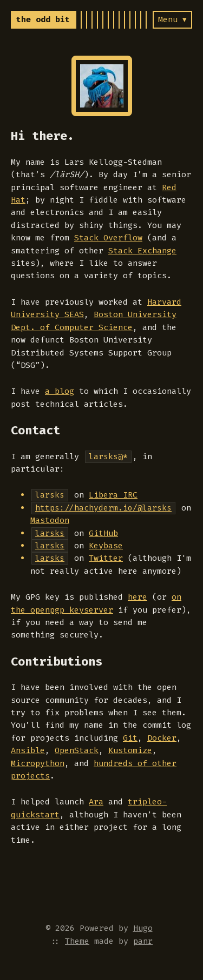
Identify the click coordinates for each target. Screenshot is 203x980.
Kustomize (130, 750)
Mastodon (50, 520)
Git (130, 738)
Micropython (38, 763)
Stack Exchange (142, 251)
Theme (77, 941)
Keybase (106, 546)
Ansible (28, 750)
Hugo (143, 928)
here (137, 597)
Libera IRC (113, 495)
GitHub (103, 533)
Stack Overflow (108, 238)
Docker (162, 738)
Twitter (106, 558)
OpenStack (77, 750)
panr (143, 941)
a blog (60, 391)
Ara (96, 802)
